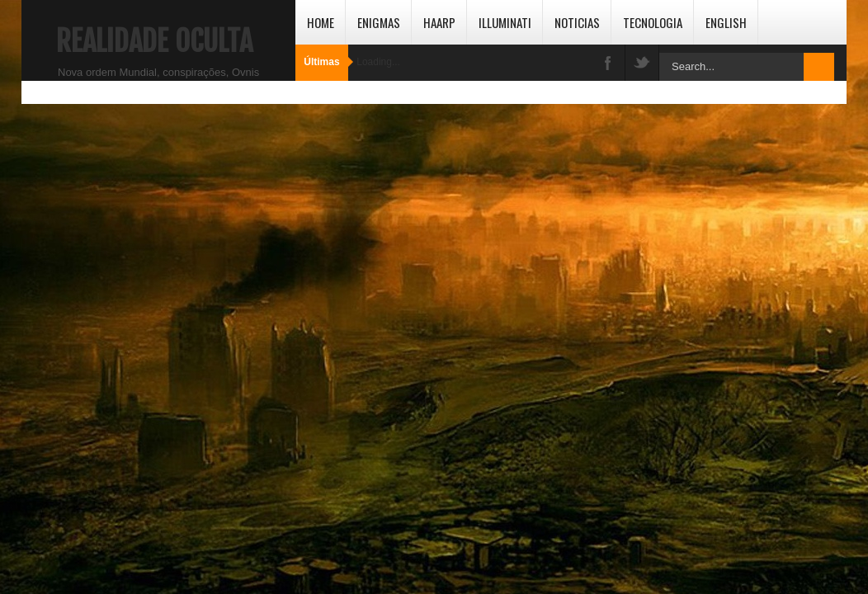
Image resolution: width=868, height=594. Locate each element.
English (726, 22)
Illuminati (505, 22)
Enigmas (379, 22)
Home (321, 22)
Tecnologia (653, 22)
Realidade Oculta (154, 41)
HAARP (439, 22)
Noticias (577, 22)
